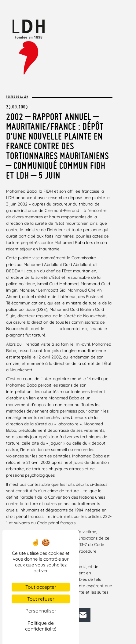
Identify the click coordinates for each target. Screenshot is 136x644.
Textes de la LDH (17, 97)
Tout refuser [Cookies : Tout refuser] (41, 599)
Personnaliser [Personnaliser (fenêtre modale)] (41, 611)
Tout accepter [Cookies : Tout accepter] (41, 587)
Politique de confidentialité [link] (41, 626)
